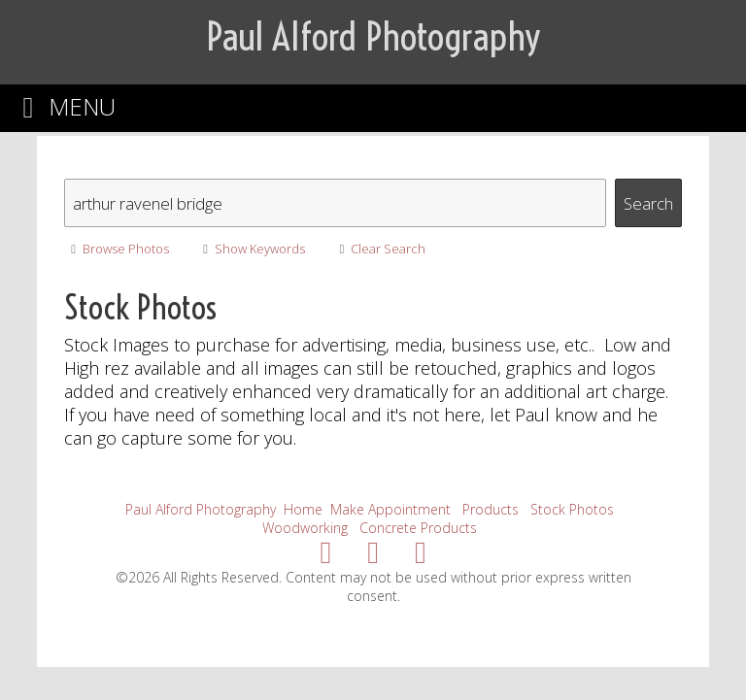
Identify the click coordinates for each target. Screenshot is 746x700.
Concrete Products (418, 528)
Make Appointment (390, 509)
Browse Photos (116, 249)
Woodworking (305, 528)
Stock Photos (572, 509)
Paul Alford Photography (201, 509)
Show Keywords (251, 249)
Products (491, 509)
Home (303, 509)
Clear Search (379, 249)
